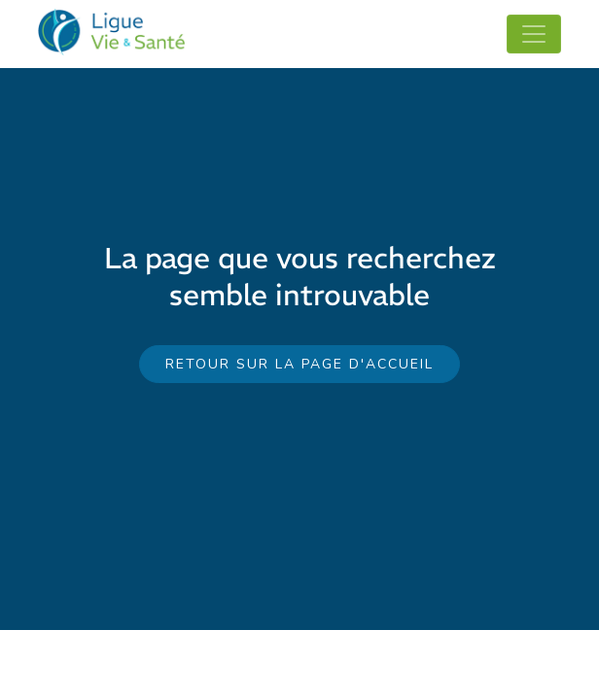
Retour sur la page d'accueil (299, 364)
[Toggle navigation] (534, 34)
